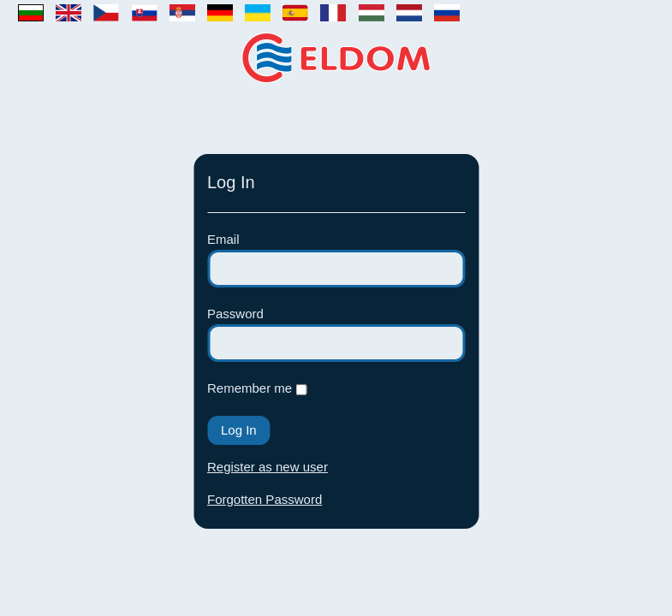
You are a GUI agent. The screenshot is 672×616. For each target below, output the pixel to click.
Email (223, 239)
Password (235, 314)
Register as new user (268, 467)
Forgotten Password (265, 499)
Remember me (251, 388)
